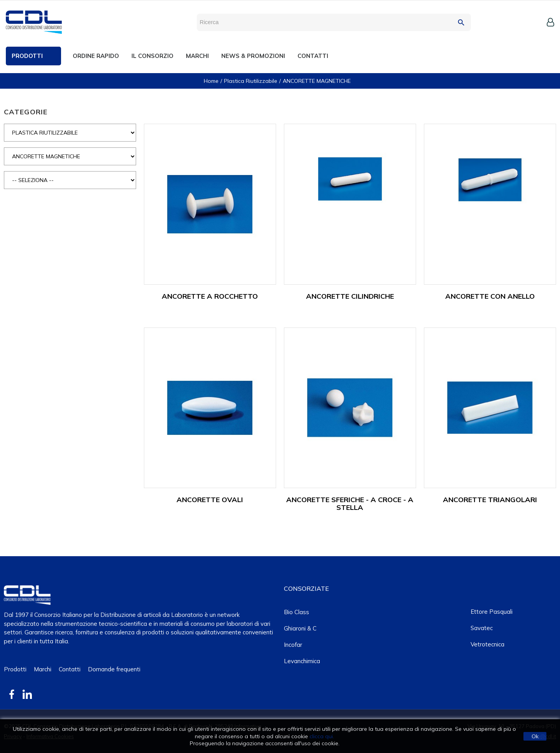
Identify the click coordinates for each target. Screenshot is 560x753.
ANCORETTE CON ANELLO (490, 296)
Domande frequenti (114, 669)
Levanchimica (302, 661)
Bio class (297, 612)
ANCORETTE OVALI (210, 500)
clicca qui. (322, 736)
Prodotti (15, 669)
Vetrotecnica (487, 644)
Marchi (43, 669)
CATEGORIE (26, 112)
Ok (535, 736)
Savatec (482, 628)
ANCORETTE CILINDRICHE (350, 296)
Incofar (293, 645)
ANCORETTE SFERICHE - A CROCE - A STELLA (350, 503)
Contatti (70, 669)
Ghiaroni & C (300, 628)
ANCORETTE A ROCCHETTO (210, 296)
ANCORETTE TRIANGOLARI (490, 500)
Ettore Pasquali (492, 612)
